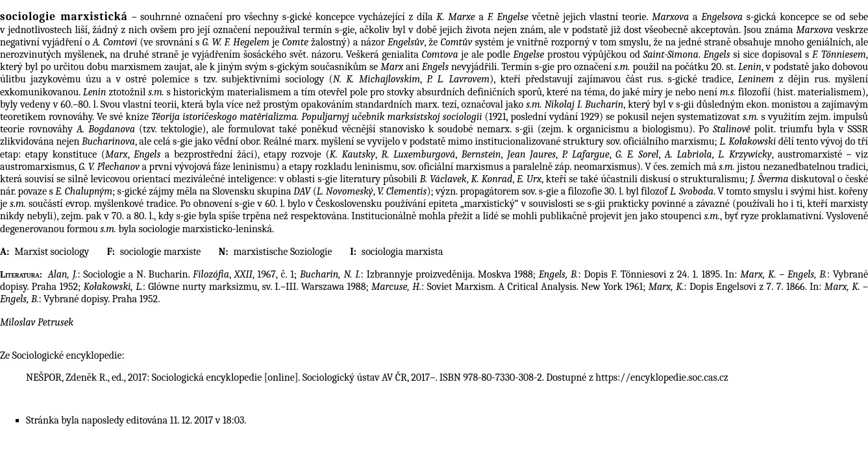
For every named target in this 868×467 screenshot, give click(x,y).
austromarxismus (37, 167)
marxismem (136, 67)
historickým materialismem (232, 92)
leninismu (254, 167)
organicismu (603, 129)
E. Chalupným (84, 191)
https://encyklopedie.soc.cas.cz (662, 377)
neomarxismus (605, 167)
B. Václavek (443, 179)
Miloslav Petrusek (37, 322)
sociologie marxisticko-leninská (205, 229)
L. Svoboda (692, 191)
